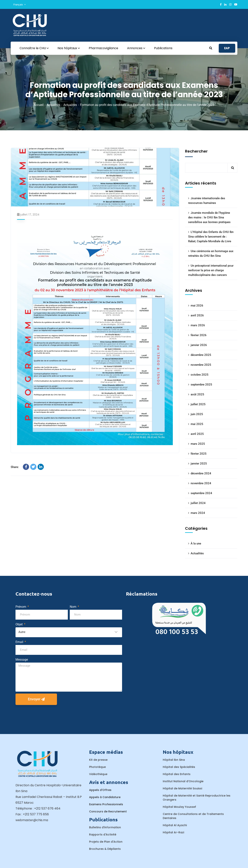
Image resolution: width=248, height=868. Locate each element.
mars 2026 (198, 325)
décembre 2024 (201, 473)
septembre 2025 (201, 385)
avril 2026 (197, 315)
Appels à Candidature (105, 797)
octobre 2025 (200, 375)
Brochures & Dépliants (105, 849)
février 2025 (199, 454)
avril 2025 (197, 434)
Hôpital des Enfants (177, 774)
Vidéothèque (98, 774)
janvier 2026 (199, 345)
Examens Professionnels (106, 804)
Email (20, 642)
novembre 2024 (201, 483)
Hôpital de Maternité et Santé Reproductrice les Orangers (197, 798)
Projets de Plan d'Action (106, 842)
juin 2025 (197, 414)
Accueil (39, 105)
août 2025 (197, 394)
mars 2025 (198, 444)
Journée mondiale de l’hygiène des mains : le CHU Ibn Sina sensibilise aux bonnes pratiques (209, 217)
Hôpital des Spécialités (179, 767)
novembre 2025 (201, 365)
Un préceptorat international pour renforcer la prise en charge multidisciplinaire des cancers (211, 270)
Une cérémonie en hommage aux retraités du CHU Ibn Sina (211, 253)
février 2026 (199, 335)
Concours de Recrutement (108, 811)
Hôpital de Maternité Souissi (182, 788)
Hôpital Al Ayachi (175, 825)
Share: (15, 467)
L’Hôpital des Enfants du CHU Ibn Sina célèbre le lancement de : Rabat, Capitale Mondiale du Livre (211, 237)
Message (22, 660)
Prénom (21, 607)
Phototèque (97, 767)
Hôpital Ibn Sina (174, 760)
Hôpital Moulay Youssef (179, 807)
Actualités (53, 105)
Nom (73, 607)
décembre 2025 (201, 355)
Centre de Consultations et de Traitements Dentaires (193, 816)
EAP (227, 48)
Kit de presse (98, 760)
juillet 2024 (198, 503)
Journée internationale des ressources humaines (207, 201)
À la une (196, 543)
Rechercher (196, 151)
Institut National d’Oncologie (183, 781)
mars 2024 (198, 513)
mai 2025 (197, 424)
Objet (19, 624)
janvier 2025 (199, 464)
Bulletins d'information (105, 827)
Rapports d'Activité (103, 835)
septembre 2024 (201, 493)
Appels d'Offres (100, 790)
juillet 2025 (198, 404)
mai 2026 (197, 306)
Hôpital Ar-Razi (173, 832)
